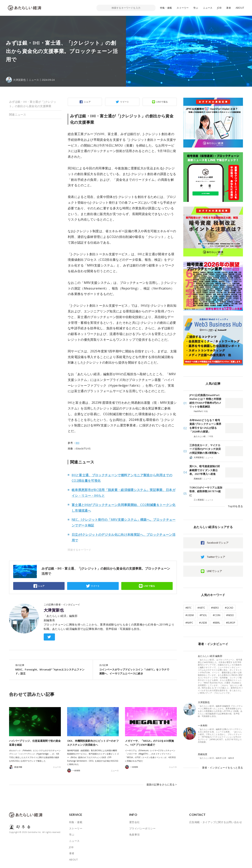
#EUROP (231, 623)
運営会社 (134, 822)
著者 (229, 8)
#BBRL (216, 623)
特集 (206, 411)
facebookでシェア (218, 543)
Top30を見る (235, 506)
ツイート (125, 102)
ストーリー (183, 8)
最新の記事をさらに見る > (162, 784)
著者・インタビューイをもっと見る (222, 768)
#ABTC (201, 608)
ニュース (208, 8)
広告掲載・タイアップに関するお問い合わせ (216, 822)
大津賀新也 (54, 610)
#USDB (203, 623)
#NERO (215, 608)
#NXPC (189, 623)
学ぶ (196, 8)
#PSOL (203, 615)
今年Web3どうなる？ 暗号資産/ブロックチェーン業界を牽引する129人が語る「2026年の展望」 (205, 426)
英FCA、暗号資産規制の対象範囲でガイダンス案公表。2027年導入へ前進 (205, 470)
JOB (219, 8)
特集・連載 (166, 8)
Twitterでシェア (216, 557)
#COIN (217, 615)
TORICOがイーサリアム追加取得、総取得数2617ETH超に (206, 491)
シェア (87, 102)
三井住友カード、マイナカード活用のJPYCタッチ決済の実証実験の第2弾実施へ (205, 449)
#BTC (189, 608)
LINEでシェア (214, 571)
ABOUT (240, 8)
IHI (77, 443)
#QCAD (229, 608)
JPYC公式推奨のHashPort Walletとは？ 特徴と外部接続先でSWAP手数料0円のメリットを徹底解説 (205, 401)
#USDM (190, 615)
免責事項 (134, 835)
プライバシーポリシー (142, 828)
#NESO (230, 615)
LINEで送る (162, 102)
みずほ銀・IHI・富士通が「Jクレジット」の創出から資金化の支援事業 (33, 104)
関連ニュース (18, 115)
